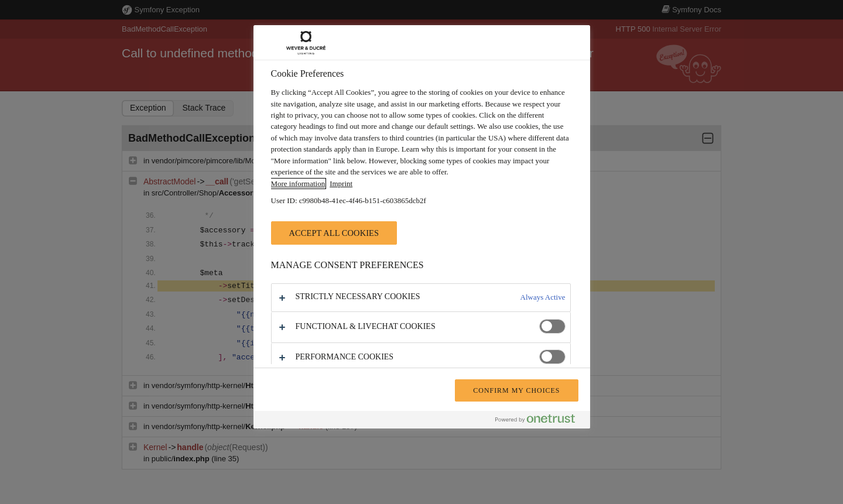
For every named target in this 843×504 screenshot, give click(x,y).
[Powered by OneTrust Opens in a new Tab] (540, 421)
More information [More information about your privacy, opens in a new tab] (298, 184)
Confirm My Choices (516, 390)
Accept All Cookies (334, 233)
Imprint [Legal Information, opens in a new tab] (341, 184)
